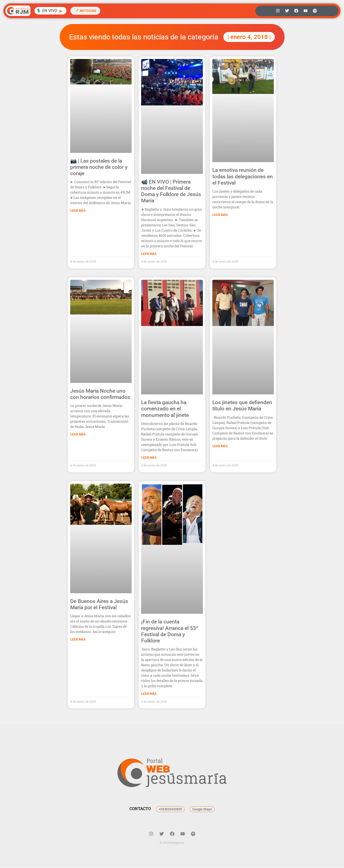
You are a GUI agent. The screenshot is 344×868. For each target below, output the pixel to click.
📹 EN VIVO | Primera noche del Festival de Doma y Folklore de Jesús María (171, 191)
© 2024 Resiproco (172, 843)
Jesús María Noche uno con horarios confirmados (100, 394)
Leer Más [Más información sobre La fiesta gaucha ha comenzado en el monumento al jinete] (149, 457)
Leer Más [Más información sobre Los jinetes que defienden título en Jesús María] (220, 446)
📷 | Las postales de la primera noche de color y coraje (99, 167)
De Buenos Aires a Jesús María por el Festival (99, 604)
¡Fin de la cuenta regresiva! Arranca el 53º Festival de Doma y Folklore (170, 631)
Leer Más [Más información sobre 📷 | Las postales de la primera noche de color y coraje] (78, 210)
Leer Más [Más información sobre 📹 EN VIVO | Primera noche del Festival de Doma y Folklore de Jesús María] (149, 254)
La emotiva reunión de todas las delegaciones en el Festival (243, 176)
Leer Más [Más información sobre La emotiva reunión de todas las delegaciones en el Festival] (220, 215)
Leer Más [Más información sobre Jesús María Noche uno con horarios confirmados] (78, 434)
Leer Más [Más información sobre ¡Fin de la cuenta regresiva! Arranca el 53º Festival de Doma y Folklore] (149, 693)
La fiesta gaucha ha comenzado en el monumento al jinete (165, 409)
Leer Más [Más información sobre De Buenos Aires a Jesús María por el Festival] (78, 639)
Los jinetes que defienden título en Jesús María (242, 406)
